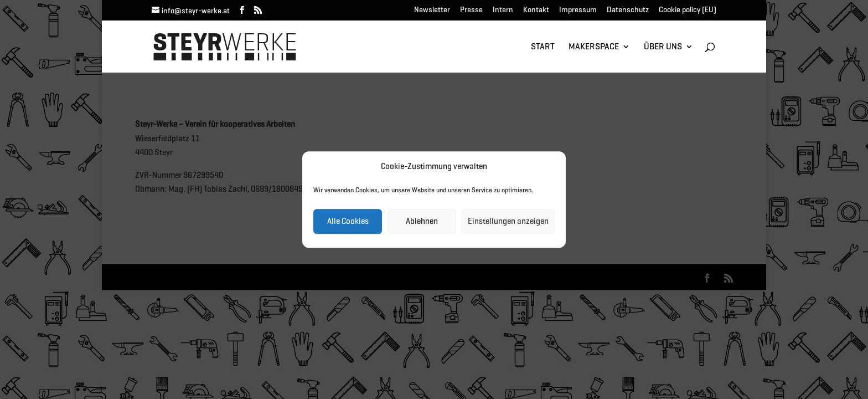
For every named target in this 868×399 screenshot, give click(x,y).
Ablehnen (422, 221)
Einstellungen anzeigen (508, 221)
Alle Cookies (348, 221)
